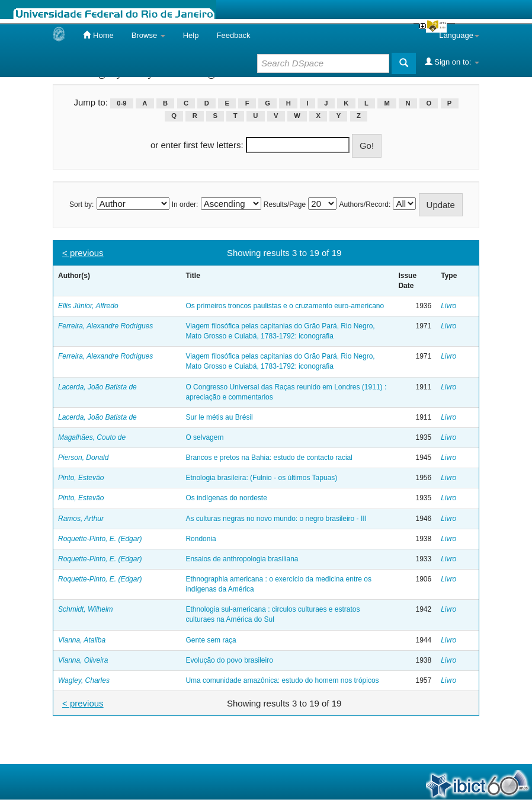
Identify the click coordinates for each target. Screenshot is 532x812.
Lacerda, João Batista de (97, 387)
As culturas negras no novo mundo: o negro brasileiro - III (276, 519)
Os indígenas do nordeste (226, 498)
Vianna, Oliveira (83, 660)
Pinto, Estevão (81, 478)
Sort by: (81, 204)
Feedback (233, 35)
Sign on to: (452, 62)
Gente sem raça (211, 640)
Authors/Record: (365, 204)
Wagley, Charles (84, 680)
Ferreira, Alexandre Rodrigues (105, 326)
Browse (148, 35)
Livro (448, 306)
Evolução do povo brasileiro (229, 660)
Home (98, 35)
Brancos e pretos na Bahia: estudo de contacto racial (269, 458)
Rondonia (201, 539)
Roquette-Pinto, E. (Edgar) (100, 539)
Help (191, 35)
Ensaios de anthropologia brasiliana (242, 559)
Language (459, 35)
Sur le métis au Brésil (219, 417)
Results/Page (285, 204)
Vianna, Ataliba (82, 640)
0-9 (121, 103)
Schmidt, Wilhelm (86, 609)
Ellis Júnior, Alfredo (88, 306)
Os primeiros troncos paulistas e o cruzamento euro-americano (285, 306)
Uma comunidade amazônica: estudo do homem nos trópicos (282, 680)
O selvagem (204, 437)
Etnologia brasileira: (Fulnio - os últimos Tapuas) (261, 478)
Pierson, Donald (83, 458)
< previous (83, 253)
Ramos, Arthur (81, 519)
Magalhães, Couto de (92, 437)
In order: (185, 204)
